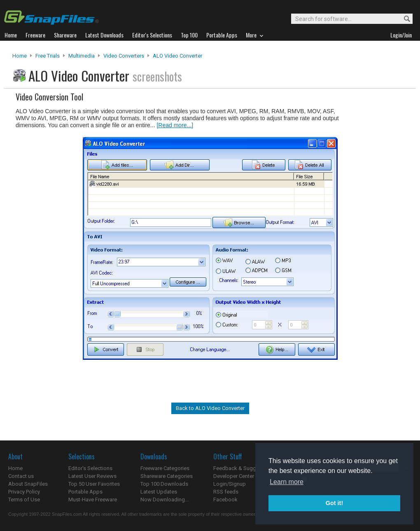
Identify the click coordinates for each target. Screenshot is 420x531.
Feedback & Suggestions (244, 468)
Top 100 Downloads (164, 484)
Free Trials (48, 56)
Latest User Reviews (92, 476)
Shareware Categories (167, 476)
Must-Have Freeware (93, 500)
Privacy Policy (24, 492)
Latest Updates (159, 492)
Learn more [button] (287, 482)
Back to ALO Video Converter (210, 408)
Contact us (21, 476)
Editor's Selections (90, 468)
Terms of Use (24, 500)
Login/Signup (230, 484)
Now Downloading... (164, 500)
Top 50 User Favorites (94, 484)
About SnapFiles (28, 484)
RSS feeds (226, 492)
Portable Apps (85, 492)
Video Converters (124, 56)
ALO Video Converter (177, 56)
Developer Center (234, 476)
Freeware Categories (165, 468)
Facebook (225, 500)
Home (20, 56)
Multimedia (82, 56)
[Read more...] (175, 125)
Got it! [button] (334, 503)
